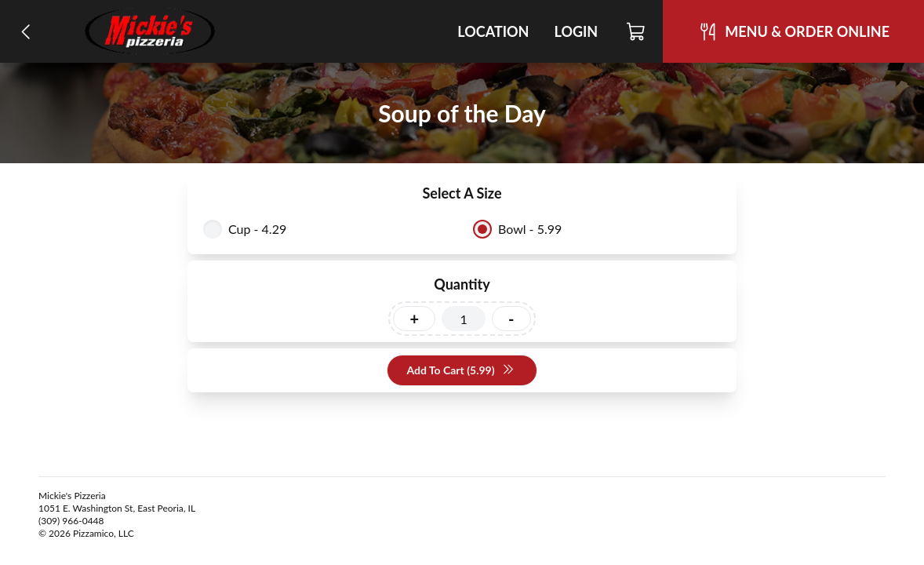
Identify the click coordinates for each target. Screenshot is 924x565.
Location (493, 31)
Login (576, 31)
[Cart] (637, 31)
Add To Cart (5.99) (460, 371)
